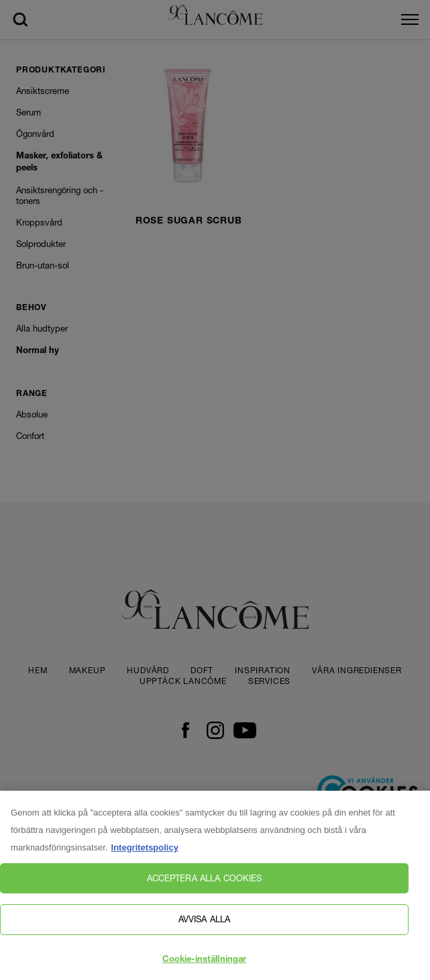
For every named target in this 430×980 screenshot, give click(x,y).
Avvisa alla (204, 924)
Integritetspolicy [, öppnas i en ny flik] (145, 852)
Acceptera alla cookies (205, 883)
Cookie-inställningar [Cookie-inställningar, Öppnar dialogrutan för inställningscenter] (205, 965)
